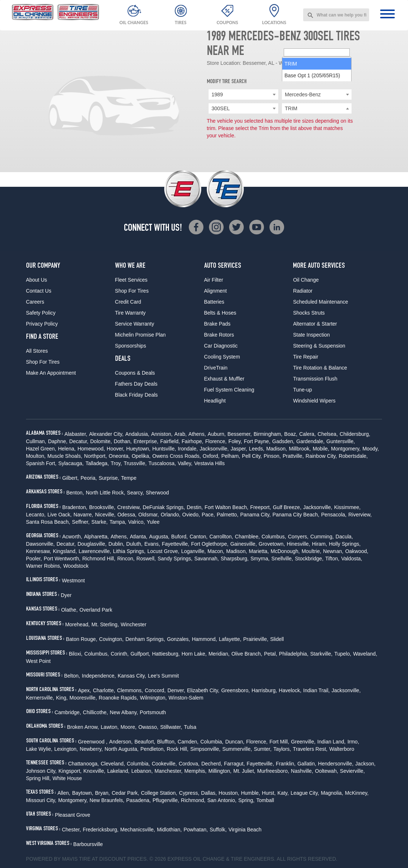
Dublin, (117, 544)
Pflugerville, (166, 800)
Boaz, (291, 434)
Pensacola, (334, 515)
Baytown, (83, 793)
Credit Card (128, 302)
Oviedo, (191, 515)
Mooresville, (83, 698)
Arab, (181, 434)
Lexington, (66, 749)
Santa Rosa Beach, (48, 522)
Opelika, (141, 456)
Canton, (199, 537)
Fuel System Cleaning (229, 390)
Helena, (67, 449)
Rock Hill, (178, 749)
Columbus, (274, 537)
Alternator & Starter (315, 324)
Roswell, (146, 559)
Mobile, (321, 449)
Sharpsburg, (235, 559)
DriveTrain (216, 368)
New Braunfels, (107, 800)
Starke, (99, 522)
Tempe (129, 478)
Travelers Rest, (310, 749)
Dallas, (209, 793)
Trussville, (135, 463)
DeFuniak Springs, (164, 507)
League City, (305, 793)
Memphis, (196, 771)
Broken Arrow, (83, 727)
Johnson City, (41, 771)
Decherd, (212, 764)
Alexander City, (106, 434)
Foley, (235, 441)
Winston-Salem (186, 698)
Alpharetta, (96, 537)
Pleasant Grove (73, 815)
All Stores (37, 351)
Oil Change (306, 280)
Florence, (216, 441)
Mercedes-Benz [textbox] (303, 94)
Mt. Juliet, (245, 771)
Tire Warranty (131, 313)
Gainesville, (243, 544)
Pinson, (272, 456)
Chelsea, (328, 434)
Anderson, (121, 742)
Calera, (307, 434)
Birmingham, (268, 434)
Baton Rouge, (82, 639)
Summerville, (237, 749)
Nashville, (302, 771)
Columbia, (212, 742)
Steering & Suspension (319, 346)
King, (62, 698)
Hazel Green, (41, 449)
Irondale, (188, 449)
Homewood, (91, 449)
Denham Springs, (145, 639)
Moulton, (36, 456)
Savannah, (207, 559)
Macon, (216, 551)
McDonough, (285, 551)
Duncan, (235, 742)
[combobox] (336, 15)
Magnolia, (332, 793)
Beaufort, (145, 742)
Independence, (99, 676)
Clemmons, (130, 690)
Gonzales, (178, 639)
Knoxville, (94, 771)
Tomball (265, 800)
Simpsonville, (205, 749)
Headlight (215, 401)
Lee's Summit (163, 676)
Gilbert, (71, 478)
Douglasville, (92, 544)
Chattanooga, (84, 764)
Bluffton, (166, 742)
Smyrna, (260, 559)
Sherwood (157, 493)
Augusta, (159, 537)
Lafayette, (230, 639)
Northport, (95, 456)
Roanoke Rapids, (118, 698)
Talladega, (97, 463)
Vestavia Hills (209, 463)
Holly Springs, (345, 544)
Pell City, (252, 456)
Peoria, (89, 478)
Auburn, (217, 434)
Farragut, (234, 764)
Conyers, (298, 537)
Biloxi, (76, 654)
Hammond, (204, 639)
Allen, (64, 793)
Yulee (153, 522)
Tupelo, (343, 654)
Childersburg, (355, 434)
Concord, (155, 690)
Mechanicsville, (138, 830)
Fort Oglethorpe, (210, 544)
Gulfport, (140, 654)
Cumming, (322, 537)
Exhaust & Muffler (224, 379)
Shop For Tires (43, 362)
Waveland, (365, 654)
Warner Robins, (44, 566)
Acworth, (72, 537)
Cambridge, (68, 712)
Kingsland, (65, 551)
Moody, (371, 449)
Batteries (214, 302)
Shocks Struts (309, 313)
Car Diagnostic (221, 346)
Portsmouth (153, 712)
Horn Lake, (194, 654)
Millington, (220, 771)
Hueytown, (138, 449)
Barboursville (88, 844)
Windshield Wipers (314, 401)
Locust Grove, (163, 551)
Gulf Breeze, (287, 507)
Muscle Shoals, (65, 456)
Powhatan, (196, 830)
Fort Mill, (279, 742)
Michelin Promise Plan (141, 335)
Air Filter (214, 280)
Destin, (195, 507)
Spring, (246, 800)
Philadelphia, (294, 654)
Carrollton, (221, 537)
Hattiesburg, (166, 654)
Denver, (176, 690)
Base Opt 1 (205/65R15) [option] (312, 132)
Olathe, (69, 610)
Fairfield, (170, 441)
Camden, (188, 742)
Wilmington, (153, 698)
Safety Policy (41, 313)
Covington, (111, 639)
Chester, (71, 830)
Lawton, (110, 727)
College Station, (159, 793)
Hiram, (319, 544)
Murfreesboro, (273, 771)
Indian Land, (332, 742)
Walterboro (342, 749)
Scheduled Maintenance (320, 302)
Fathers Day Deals (136, 384)
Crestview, (129, 507)
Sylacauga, (71, 463)
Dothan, (123, 441)
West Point (38, 661)
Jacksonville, (214, 449)
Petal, (271, 654)
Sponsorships (131, 346)
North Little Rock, (105, 493)
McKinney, (357, 793)
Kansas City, (132, 676)
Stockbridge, (309, 559)
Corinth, (120, 654)
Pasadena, (138, 800)
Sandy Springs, (175, 559)
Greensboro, (235, 690)
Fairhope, (193, 441)
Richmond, (193, 800)
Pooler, (34, 559)
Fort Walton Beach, (226, 507)
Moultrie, (312, 551)
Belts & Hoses (220, 313)
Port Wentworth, (62, 559)
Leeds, (257, 449)
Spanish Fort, (41, 463)
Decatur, (79, 441)
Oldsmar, (148, 515)
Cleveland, (113, 764)
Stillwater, (171, 727)
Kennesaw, (39, 551)
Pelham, (231, 456)
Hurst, (269, 793)
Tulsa (190, 727)
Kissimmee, (347, 507)
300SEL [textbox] (221, 108)
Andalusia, (137, 434)
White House (67, 778)
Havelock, (290, 690)
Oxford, (211, 456)
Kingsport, (70, 771)
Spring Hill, (38, 778)
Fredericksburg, (101, 830)
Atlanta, (138, 537)
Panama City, (255, 515)
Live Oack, (59, 515)
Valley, (185, 463)
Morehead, (78, 624)
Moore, (129, 727)
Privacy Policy (42, 324)
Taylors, (282, 749)
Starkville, (321, 654)
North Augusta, (122, 749)
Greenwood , (93, 742)
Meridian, (219, 654)
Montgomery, (346, 449)
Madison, (277, 449)
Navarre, (84, 515)
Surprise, (109, 478)
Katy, (283, 793)
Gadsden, (284, 441)
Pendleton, (153, 749)
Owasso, (148, 727)
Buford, (179, 537)
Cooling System (222, 357)
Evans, (152, 544)
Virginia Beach (245, 830)
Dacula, (344, 537)
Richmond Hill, (99, 559)
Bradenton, (75, 507)
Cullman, (36, 441)
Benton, (75, 493)
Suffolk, (218, 830)
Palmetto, (227, 515)
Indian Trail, (316, 690)
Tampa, (118, 522)
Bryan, (102, 793)
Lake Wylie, (39, 749)
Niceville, (105, 515)
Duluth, (134, 544)
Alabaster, (76, 434)
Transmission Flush (315, 379)
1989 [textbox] (217, 94)
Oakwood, (357, 551)
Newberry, (91, 749)
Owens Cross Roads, (177, 456)
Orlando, (170, 515)
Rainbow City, (321, 456)
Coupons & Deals (135, 373)
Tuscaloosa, (162, 463)
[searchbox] (317, 109)
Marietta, (259, 551)
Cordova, (189, 764)
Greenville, (303, 742)
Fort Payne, (257, 441)
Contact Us (39, 291)
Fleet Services (131, 280)
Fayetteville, (176, 544)
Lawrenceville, (95, 551)
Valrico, (137, 522)
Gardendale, (310, 441)
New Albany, (124, 712)
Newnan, (333, 551)
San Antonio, (222, 800)
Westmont (73, 580)
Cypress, (189, 793)
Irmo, (353, 742)
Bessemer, (240, 434)
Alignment (216, 291)
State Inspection (311, 335)
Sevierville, (352, 771)
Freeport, (260, 507)
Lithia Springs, (129, 551)
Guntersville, (341, 441)
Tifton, (332, 559)
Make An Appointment (51, 373)
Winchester (133, 624)
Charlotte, (104, 690)
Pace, (208, 515)
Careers (35, 302)
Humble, (250, 793)
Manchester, (169, 771)
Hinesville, (298, 544)
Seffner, (81, 522)
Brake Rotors (219, 335)
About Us (37, 280)
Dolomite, (101, 441)
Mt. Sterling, (105, 624)
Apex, (85, 690)
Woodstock (76, 566)
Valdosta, (352, 559)
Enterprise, (146, 441)
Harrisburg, (264, 690)
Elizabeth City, (203, 690)
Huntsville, (164, 449)
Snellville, (282, 559)
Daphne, (58, 441)
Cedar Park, (126, 793)
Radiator (303, 291)
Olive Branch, (247, 654)
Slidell (277, 639)
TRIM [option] (291, 120)
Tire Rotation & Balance (320, 368)
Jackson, (365, 764)
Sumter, (262, 749)
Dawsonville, (41, 544)
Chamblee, (247, 537)
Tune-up (302, 390)
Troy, (116, 463)
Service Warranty (135, 324)
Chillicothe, (95, 712)
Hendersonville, (336, 764)
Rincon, (126, 559)
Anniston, (162, 434)
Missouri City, (41, 800)
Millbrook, (300, 449)
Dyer (66, 595)
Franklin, (286, 764)
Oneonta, (120, 456)
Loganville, (193, 551)
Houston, (229, 793)
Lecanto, (36, 515)
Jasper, (239, 449)
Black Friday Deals (137, 395)
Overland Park (96, 610)
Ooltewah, (326, 771)
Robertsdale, (353, 456)
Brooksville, (102, 507)
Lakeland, (118, 771)
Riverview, (360, 515)
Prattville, (293, 456)
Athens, (197, 434)
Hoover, (115, 449)
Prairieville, (256, 639)
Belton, (72, 676)
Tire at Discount (102, 859)
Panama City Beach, (296, 515)
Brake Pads (217, 324)
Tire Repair (306, 357)
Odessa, (127, 515)
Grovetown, (272, 544)
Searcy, (135, 493)
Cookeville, (164, 764)
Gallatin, (307, 764)
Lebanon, (142, 771)
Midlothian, (169, 830)
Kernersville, (40, 698)
